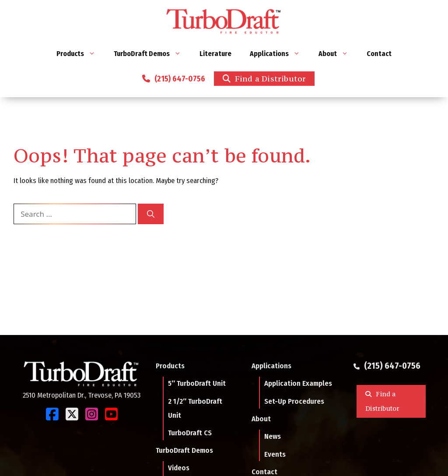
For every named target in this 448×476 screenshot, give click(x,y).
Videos (179, 468)
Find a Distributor (270, 78)
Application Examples (298, 383)
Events (275, 454)
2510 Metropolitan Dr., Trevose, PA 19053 (82, 395)
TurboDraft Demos (152, 54)
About (338, 54)
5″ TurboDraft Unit (197, 383)
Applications (280, 54)
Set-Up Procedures (294, 401)
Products (80, 54)
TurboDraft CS (190, 433)
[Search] (151, 214)
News (273, 436)
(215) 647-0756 (178, 79)
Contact (379, 54)
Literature (215, 54)
